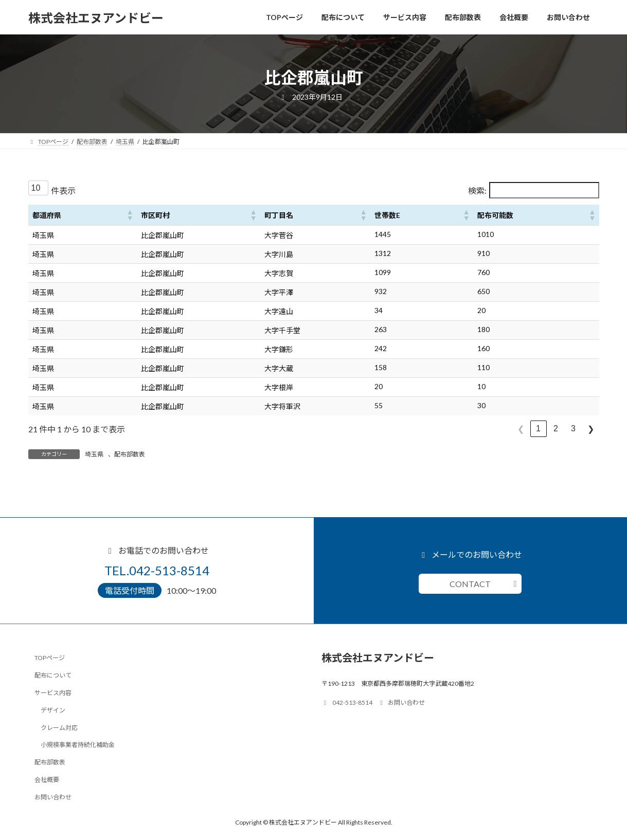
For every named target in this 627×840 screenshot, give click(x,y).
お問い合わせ (53, 797)
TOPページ (50, 658)
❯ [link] (591, 429)
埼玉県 (94, 454)
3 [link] (573, 428)
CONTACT (470, 584)
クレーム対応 (59, 727)
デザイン (53, 710)
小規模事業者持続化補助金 (78, 745)
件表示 (63, 190)
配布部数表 (130, 454)
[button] (130, 215)
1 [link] (538, 428)
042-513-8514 (347, 702)
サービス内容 (53, 693)
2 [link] (556, 428)
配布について (53, 675)
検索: (477, 190)
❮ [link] (521, 429)
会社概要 (47, 780)
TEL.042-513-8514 (157, 570)
